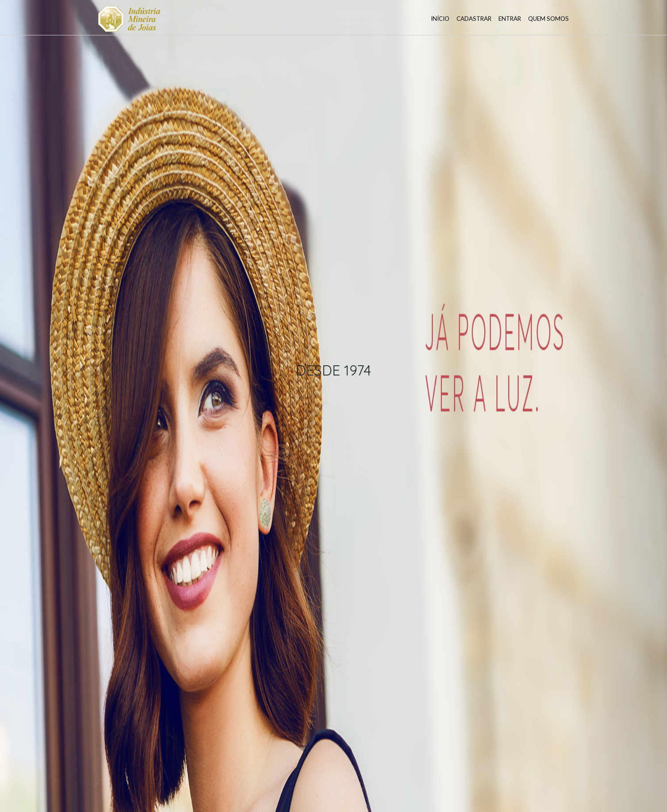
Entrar (510, 19)
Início (440, 19)
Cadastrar (474, 19)
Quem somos (548, 19)
